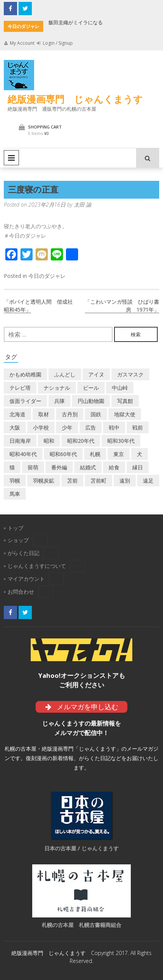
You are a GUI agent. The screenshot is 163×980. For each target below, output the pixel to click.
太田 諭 (83, 205)
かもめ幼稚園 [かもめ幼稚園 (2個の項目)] (25, 374)
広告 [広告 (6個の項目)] (91, 427)
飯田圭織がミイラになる (76, 22)
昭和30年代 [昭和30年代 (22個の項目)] (121, 441)
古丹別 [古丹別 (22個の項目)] (70, 414)
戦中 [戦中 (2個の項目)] (114, 427)
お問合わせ (21, 592)
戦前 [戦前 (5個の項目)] (138, 427)
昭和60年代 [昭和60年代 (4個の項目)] (63, 454)
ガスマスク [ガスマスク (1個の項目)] (130, 374)
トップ (16, 528)
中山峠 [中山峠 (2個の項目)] (120, 388)
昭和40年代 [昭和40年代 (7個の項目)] (23, 454)
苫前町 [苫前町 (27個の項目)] (99, 481)
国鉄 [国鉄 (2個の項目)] (96, 414)
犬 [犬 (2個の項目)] (139, 454)
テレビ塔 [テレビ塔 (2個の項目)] (20, 388)
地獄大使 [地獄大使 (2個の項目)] (125, 414)
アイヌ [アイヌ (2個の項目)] (96, 374)
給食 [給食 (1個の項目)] (114, 467)
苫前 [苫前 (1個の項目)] (72, 481)
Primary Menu (11, 158)
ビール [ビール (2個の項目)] (91, 388)
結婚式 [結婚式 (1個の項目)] (88, 467)
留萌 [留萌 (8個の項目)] (33, 467)
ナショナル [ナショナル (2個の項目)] (57, 388)
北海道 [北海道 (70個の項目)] (17, 414)
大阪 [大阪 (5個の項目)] (15, 427)
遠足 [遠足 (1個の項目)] (148, 481)
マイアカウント (26, 579)
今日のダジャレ (47, 276)
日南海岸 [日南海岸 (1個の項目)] (20, 441)
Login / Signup (55, 43)
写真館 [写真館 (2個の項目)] (125, 401)
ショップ (18, 540)
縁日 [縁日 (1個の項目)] (138, 467)
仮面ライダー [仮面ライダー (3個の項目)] (25, 401)
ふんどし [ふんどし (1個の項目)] (65, 374)
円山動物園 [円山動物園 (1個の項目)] (91, 401)
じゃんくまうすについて (37, 566)
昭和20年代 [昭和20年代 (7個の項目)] (81, 441)
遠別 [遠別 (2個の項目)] (125, 481)
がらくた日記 (24, 553)
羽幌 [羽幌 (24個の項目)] (15, 481)
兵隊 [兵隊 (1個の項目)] (60, 401)
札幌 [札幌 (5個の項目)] (95, 454)
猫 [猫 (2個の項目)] (12, 467)
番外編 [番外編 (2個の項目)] (59, 467)
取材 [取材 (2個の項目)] (44, 414)
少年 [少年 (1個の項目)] (67, 427)
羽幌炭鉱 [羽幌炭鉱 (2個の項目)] (44, 481)
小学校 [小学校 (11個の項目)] (41, 427)
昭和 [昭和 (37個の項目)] (49, 441)
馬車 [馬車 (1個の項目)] (15, 494)
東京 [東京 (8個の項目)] (119, 454)
